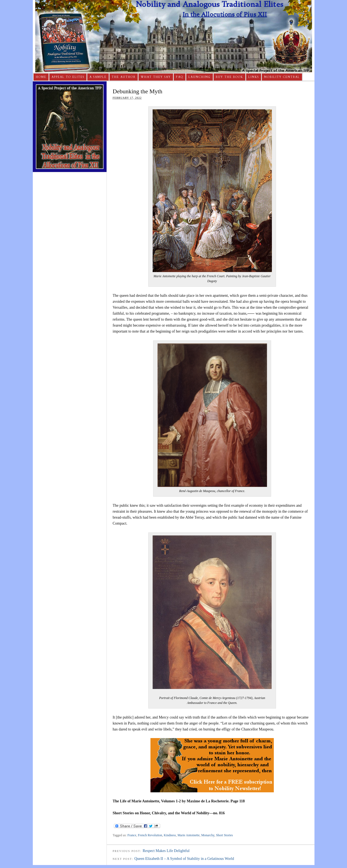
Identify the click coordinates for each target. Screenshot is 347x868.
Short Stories (224, 835)
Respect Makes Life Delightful (166, 851)
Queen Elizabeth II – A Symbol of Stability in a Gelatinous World (184, 859)
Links (254, 77)
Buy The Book (229, 77)
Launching (200, 77)
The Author (124, 77)
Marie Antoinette (189, 835)
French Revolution (150, 835)
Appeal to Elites (68, 77)
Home (41, 77)
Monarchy (208, 835)
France (132, 835)
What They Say (156, 77)
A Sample (98, 77)
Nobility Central (282, 77)
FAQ (180, 77)
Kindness (170, 835)
